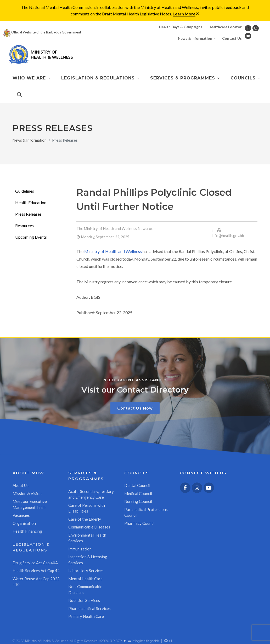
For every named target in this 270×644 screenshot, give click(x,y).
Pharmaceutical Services (89, 608)
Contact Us (232, 38)
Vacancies (21, 515)
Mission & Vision (27, 493)
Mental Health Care (85, 579)
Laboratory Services (86, 571)
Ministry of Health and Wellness (113, 251)
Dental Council (137, 485)
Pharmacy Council (140, 523)
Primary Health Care (86, 616)
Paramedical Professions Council (146, 512)
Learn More (184, 14)
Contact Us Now (135, 408)
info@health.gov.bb (228, 236)
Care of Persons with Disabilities (87, 508)
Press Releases (28, 214)
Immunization (80, 549)
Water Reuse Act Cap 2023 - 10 (36, 582)
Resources (24, 225)
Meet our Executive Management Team (30, 504)
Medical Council (138, 493)
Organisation (24, 523)
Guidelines (25, 191)
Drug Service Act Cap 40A (35, 563)
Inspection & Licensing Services (88, 560)
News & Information (197, 38)
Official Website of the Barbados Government (42, 32)
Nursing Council (138, 501)
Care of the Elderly (85, 519)
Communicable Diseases (89, 527)
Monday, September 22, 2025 (105, 237)
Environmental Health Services (87, 538)
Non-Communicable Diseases (85, 590)
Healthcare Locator (225, 27)
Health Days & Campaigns (181, 27)
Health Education (31, 202)
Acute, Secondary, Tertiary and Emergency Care (91, 494)
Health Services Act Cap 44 (36, 571)
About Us (21, 485)
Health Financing (27, 531)
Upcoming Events (31, 237)
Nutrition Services (84, 600)
